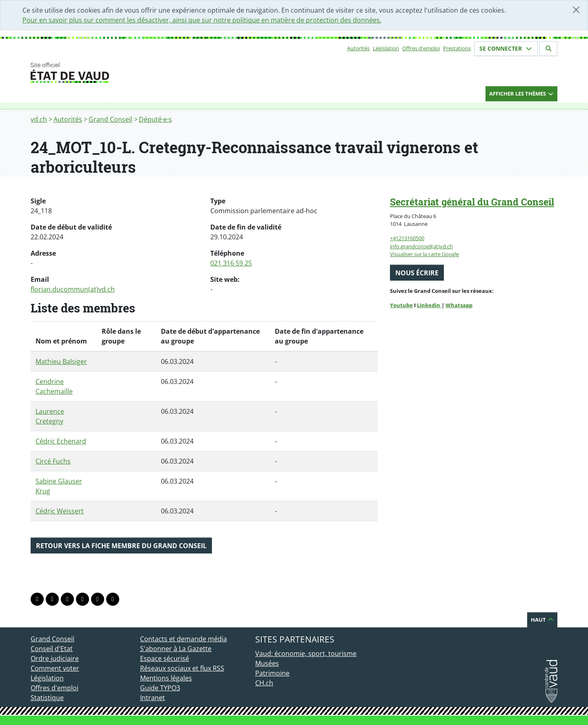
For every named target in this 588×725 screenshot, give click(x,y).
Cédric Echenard (61, 441)
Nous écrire (417, 273)
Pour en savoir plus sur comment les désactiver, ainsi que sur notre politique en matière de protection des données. (202, 20)
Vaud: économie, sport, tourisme (306, 654)
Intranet (153, 698)
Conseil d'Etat (52, 649)
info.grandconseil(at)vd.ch (421, 246)
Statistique (47, 698)
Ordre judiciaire (55, 658)
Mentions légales (166, 678)
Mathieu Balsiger (61, 361)
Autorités (358, 48)
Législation (386, 48)
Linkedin (429, 305)
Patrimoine (272, 673)
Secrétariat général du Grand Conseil (472, 202)
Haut (542, 620)
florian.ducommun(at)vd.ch (73, 289)
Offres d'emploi (421, 48)
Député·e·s (155, 119)
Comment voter (55, 668)
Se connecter (506, 48)
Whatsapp (459, 305)
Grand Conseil (110, 119)
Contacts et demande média (184, 639)
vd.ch (39, 119)
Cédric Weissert (60, 511)
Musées (267, 663)
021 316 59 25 (231, 263)
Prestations (457, 48)
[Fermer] (576, 10)
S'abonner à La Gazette (176, 649)
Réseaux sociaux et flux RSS (182, 668)
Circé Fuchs (53, 461)
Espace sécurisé (165, 658)
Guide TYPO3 (160, 688)
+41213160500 (407, 238)
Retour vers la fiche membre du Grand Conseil (121, 546)
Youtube (401, 305)
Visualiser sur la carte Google (424, 254)
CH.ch (264, 683)
